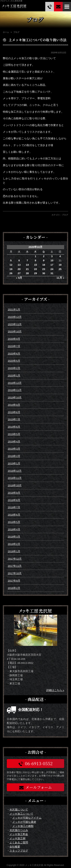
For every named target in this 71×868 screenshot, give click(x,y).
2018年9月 (14, 493)
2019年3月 (14, 449)
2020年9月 (14, 339)
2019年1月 (14, 463)
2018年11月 (15, 478)
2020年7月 (14, 346)
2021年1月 (14, 310)
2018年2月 (14, 544)
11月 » (60, 278)
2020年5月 (14, 361)
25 (60, 269)
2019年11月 (15, 390)
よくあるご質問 (19, 843)
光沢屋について (19, 810)
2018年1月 (14, 551)
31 (52, 273)
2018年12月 (15, 471)
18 (60, 265)
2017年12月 (15, 559)
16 (44, 265)
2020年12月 (15, 317)
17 (52, 265)
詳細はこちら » (55, 690)
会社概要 (15, 847)
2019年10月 (15, 398)
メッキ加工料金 (19, 834)
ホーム (6, 32)
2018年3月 (14, 537)
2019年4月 (14, 442)
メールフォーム (35, 787)
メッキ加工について (21, 814)
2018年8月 (14, 500)
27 (19, 273)
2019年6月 (14, 427)
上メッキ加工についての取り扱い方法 (37, 40)
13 (19, 265)
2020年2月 (14, 368)
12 (11, 265)
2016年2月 (14, 588)
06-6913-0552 (35, 763)
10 (52, 260)
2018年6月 (14, 515)
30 (44, 273)
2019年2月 (14, 456)
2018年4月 (14, 529)
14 (27, 265)
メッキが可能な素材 (24, 822)
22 (35, 269)
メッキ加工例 (17, 838)
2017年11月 (15, 566)
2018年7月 (14, 507)
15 (35, 265)
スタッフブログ (19, 851)
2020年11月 (15, 324)
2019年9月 (14, 405)
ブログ (65, 215)
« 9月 (19, 278)
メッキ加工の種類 (23, 826)
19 (11, 269)
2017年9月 (14, 581)
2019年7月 (14, 419)
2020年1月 (14, 376)
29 (35, 273)
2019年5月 (14, 434)
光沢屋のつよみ (19, 830)
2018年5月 (14, 522)
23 (44, 269)
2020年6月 (14, 354)
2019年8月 (14, 412)
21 (27, 269)
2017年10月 (15, 573)
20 (19, 269)
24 (52, 269)
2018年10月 (15, 485)
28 (27, 273)
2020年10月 (15, 332)
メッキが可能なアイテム (27, 818)
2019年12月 (15, 383)
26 (11, 273)
